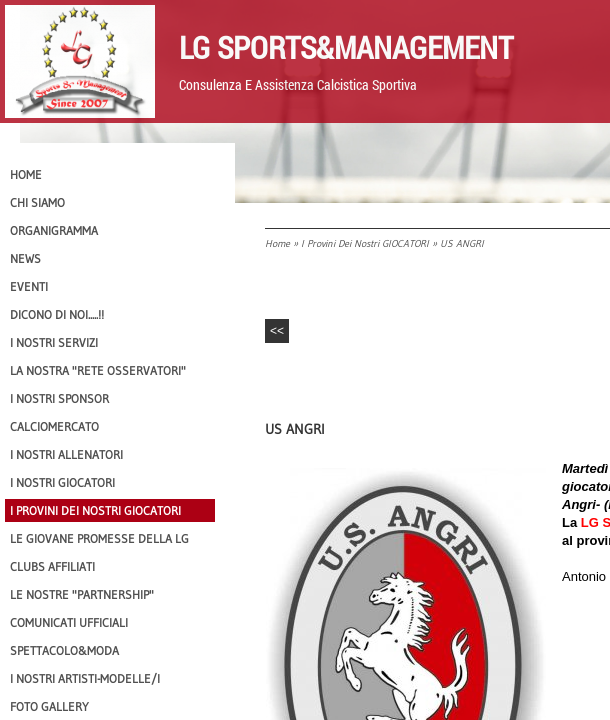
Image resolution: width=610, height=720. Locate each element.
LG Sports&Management (346, 47)
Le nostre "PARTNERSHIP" (82, 594)
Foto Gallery (49, 706)
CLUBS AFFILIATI (52, 566)
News (25, 258)
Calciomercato (54, 426)
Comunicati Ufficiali (69, 622)
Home (277, 243)
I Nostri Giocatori (62, 482)
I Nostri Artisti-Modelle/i (85, 678)
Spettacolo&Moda (64, 650)
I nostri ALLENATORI (66, 454)
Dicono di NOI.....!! (57, 314)
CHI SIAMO (37, 202)
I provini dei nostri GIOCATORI (365, 243)
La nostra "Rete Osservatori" (98, 370)
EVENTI (29, 286)
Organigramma (54, 230)
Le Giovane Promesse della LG (99, 538)
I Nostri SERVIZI (54, 342)
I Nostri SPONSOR (59, 398)
